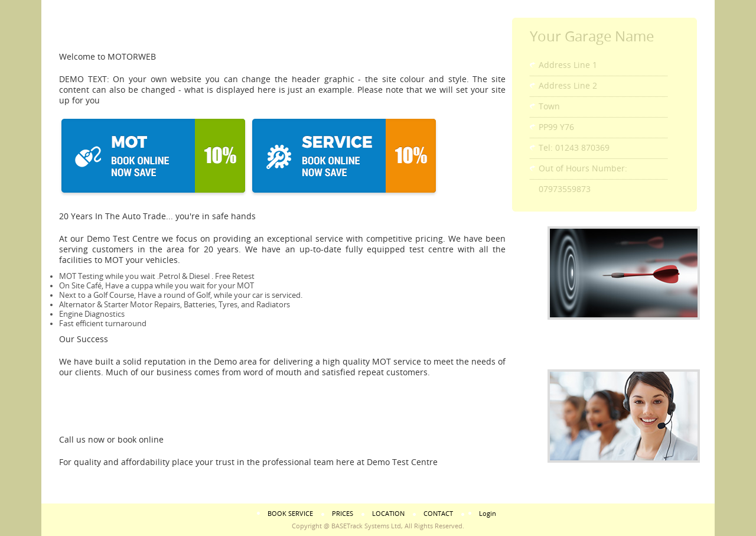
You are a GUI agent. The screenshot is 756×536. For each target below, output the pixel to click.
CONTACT (438, 514)
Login (488, 514)
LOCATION (388, 514)
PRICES (343, 514)
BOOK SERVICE (290, 514)
